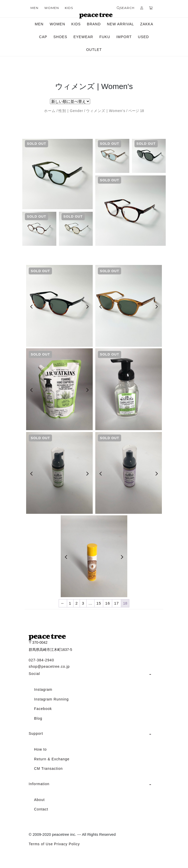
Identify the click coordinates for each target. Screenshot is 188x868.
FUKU (105, 37)
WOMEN (52, 8)
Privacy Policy (67, 844)
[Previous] (31, 307)
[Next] (87, 307)
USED (144, 37)
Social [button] (34, 674)
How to (40, 749)
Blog (38, 718)
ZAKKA (147, 24)
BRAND (94, 24)
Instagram (43, 689)
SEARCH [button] (126, 8)
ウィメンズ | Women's (106, 111)
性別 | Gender (71, 111)
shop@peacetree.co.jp (49, 666)
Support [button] (36, 733)
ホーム (50, 111)
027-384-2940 (41, 660)
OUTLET (94, 50)
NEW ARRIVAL (121, 24)
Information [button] (39, 784)
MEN (34, 8)
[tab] (94, 674)
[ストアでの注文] (70, 101)
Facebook (43, 709)
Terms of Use (41, 844)
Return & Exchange (52, 759)
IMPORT (124, 37)
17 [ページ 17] (117, 603)
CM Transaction (48, 769)
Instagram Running (51, 699)
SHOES (60, 37)
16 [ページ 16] (108, 603)
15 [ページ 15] (99, 603)
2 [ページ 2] (76, 603)
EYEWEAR (83, 37)
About (39, 800)
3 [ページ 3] (83, 603)
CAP (43, 37)
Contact (41, 809)
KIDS (69, 8)
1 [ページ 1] (70, 603)
